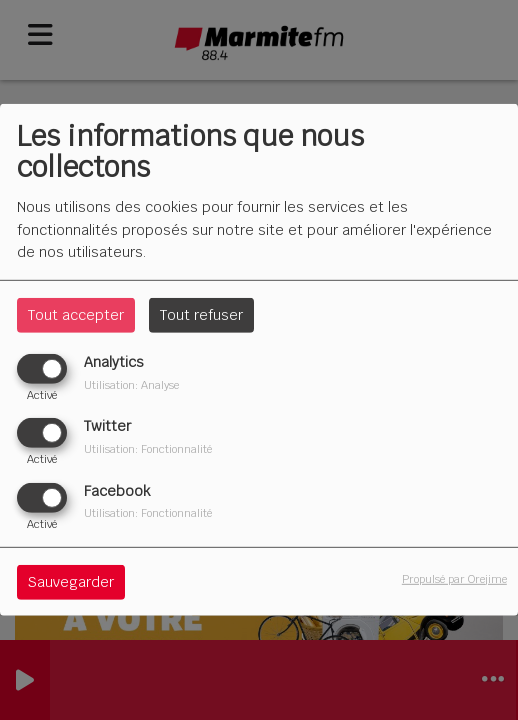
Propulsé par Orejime (454, 578)
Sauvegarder (71, 581)
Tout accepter (76, 315)
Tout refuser (201, 315)
